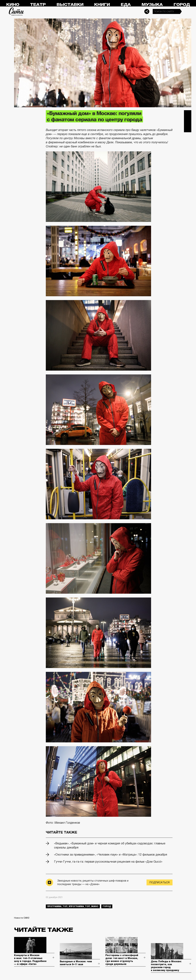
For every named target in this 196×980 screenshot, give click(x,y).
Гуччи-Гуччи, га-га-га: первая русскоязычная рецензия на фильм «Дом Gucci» (108, 862)
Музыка (152, 5)
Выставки (70, 5)
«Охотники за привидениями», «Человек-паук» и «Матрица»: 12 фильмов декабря (111, 855)
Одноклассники (188, 129)
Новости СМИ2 (22, 918)
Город (182, 5)
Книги (102, 5)
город (107, 906)
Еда (126, 5)
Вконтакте (188, 121)
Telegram (188, 114)
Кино (13, 5)
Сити (16, 11)
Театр (38, 5)
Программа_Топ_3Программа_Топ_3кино (73, 906)
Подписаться (160, 882)
